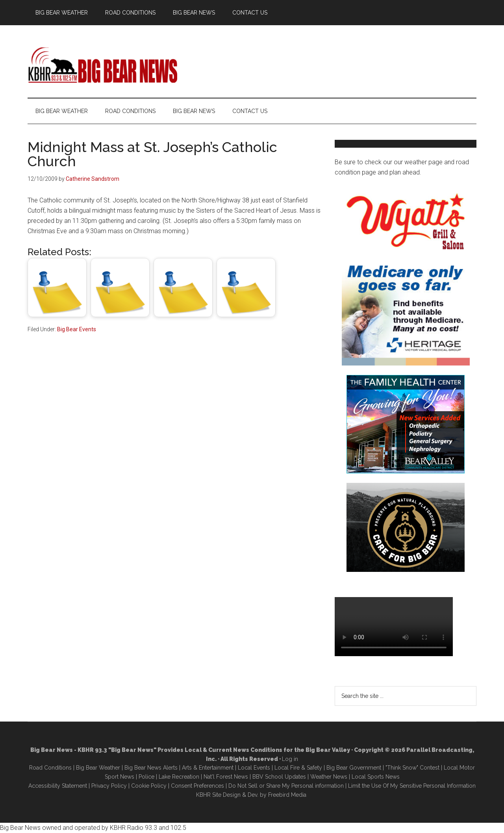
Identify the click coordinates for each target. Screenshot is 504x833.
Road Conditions (50, 768)
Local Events (254, 768)
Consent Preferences (197, 786)
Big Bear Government (354, 768)
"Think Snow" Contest (412, 768)
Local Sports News (376, 777)
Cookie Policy (149, 786)
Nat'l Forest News (226, 777)
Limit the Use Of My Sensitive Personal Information (412, 786)
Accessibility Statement (58, 786)
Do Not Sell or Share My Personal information (286, 786)
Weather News (329, 777)
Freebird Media (287, 795)
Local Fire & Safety (298, 768)
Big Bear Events (77, 329)
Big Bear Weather (98, 768)
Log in (290, 759)
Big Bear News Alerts (151, 768)
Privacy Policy (109, 786)
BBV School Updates (279, 777)
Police (146, 777)
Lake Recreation (179, 777)
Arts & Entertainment (208, 768)
